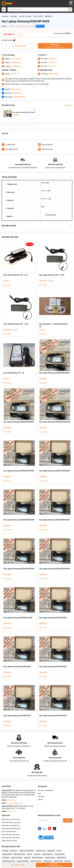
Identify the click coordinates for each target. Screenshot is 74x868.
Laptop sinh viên (36, 861)
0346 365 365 (53, 74)
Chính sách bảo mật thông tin (11, 829)
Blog (39, 793)
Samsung (37, 854)
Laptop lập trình (47, 854)
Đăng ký (68, 820)
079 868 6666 (16, 66)
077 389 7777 (53, 59)
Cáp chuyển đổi (60, 854)
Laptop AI (27, 858)
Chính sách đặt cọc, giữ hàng (11, 822)
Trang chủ (5, 16)
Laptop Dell (51, 851)
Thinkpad (5, 851)
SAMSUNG (48, 16)
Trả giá (19, 34)
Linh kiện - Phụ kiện (25, 16)
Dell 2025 (68, 861)
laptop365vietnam (19, 97)
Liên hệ (40, 800)
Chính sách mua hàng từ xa (10, 825)
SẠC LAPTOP (38, 16)
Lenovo (59, 851)
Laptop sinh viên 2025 (26, 851)
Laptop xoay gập (16, 858)
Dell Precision (58, 861)
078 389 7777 (52, 63)
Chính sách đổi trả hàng (9, 841)
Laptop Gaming (50, 858)
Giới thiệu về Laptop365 (46, 790)
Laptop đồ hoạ (61, 858)
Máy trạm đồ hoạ (19, 854)
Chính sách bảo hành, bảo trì (11, 838)
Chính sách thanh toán (9, 832)
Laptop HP (14, 851)
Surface (30, 854)
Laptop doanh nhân (9, 861)
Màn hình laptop (37, 858)
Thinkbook (6, 858)
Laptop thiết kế (7, 854)
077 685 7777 (15, 74)
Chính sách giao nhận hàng (10, 835)
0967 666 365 (16, 59)
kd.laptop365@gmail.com (14, 803)
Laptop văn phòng (23, 861)
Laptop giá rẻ (47, 861)
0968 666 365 (16, 63)
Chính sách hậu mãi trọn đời (11, 819)
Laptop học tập (40, 851)
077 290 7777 (52, 66)
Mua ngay (55, 46)
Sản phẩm (14, 16)
